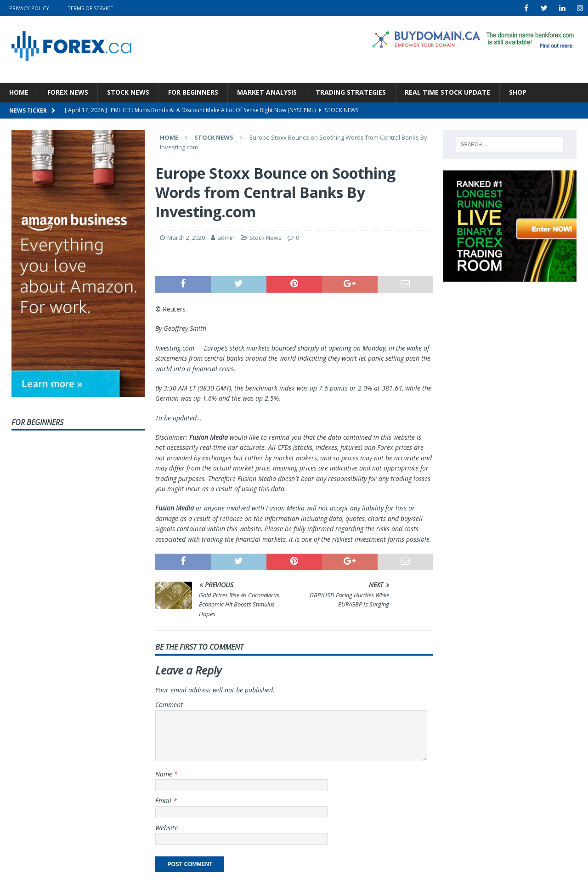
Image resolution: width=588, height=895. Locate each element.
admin (226, 238)
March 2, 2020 (186, 238)
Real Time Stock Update (447, 92)
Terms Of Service (90, 8)
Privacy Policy (29, 8)
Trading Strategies (351, 92)
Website (167, 828)
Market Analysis (267, 92)
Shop (518, 92)
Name (165, 774)
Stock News (128, 92)
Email (164, 801)
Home (19, 92)
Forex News (68, 92)
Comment (169, 705)
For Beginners (193, 92)
